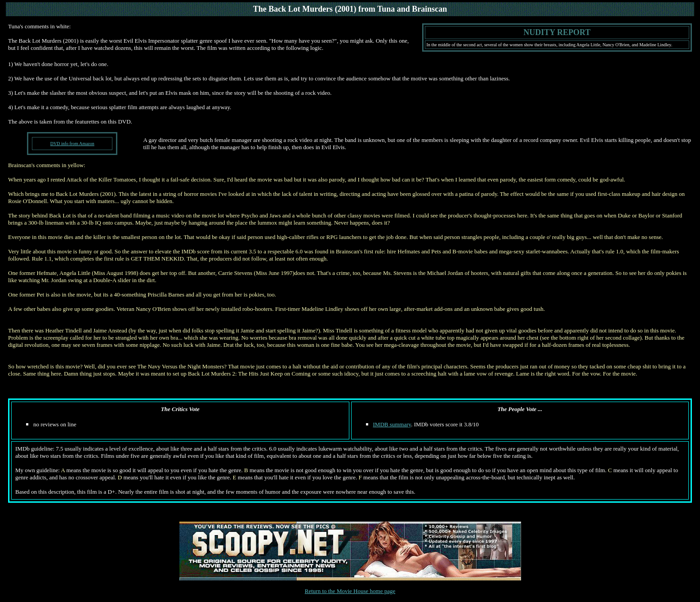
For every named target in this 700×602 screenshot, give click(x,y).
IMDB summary (392, 424)
